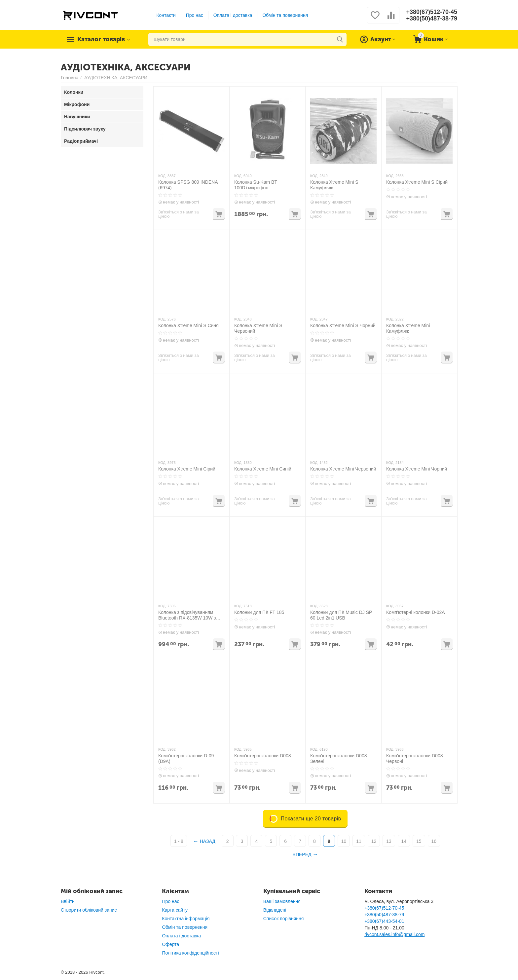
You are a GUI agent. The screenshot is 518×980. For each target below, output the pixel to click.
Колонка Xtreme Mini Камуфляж (408, 328)
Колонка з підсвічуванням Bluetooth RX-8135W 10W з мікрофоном (187, 615)
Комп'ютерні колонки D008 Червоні (414, 758)
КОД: (162, 176)
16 (434, 841)
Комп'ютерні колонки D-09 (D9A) (186, 758)
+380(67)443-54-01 (384, 921)
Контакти (166, 15)
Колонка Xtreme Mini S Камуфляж (334, 185)
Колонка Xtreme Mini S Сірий (417, 182)
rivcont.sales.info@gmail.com (394, 934)
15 (419, 841)
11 (359, 841)
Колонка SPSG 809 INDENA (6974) (188, 185)
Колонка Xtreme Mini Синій (263, 469)
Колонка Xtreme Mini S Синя (188, 325)
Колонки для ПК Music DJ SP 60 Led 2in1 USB (341, 615)
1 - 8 (179, 841)
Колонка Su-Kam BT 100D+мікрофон (256, 185)
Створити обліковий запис (89, 910)
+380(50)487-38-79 (432, 19)
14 (404, 841)
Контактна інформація (186, 919)
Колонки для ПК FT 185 (259, 612)
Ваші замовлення (282, 901)
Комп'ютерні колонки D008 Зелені (338, 758)
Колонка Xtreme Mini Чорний (417, 469)
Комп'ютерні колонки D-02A (416, 612)
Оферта (170, 944)
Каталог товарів (101, 39)
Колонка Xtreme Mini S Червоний (258, 328)
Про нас (195, 15)
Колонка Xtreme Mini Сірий (187, 469)
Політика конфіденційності (190, 953)
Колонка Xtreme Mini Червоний (343, 469)
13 (389, 841)
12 (374, 841)
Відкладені (275, 910)
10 (344, 841)
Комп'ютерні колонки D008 (262, 756)
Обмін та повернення (285, 15)
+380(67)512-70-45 (432, 12)
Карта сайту (175, 910)
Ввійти (68, 901)
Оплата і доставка (233, 15)
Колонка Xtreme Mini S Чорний (343, 325)
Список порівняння (284, 919)
